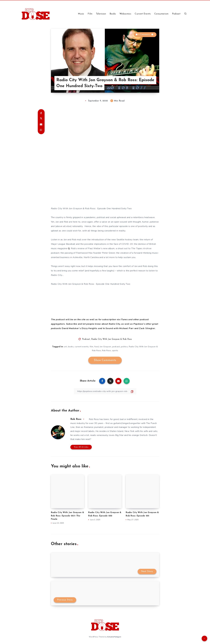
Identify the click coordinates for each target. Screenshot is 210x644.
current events (82, 347)
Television (101, 14)
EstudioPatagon (114, 637)
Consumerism (161, 14)
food (96, 347)
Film (90, 14)
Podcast (176, 14)
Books (113, 14)
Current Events (143, 14)
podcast (116, 347)
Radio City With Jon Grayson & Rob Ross (112, 339)
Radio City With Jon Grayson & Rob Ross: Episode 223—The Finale (67, 516)
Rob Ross (106, 351)
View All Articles (81, 447)
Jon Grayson (105, 347)
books (71, 347)
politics (124, 347)
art (66, 347)
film (91, 347)
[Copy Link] (105, 391)
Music (81, 14)
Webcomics (125, 14)
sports (115, 351)
